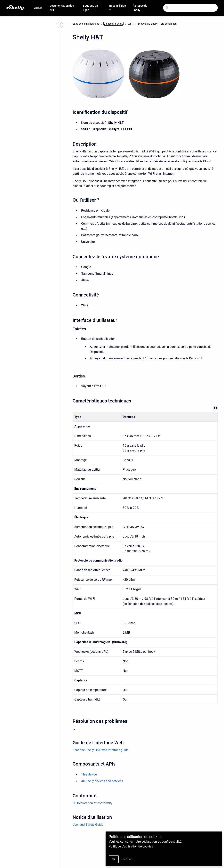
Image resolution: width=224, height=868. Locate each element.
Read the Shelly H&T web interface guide (100, 750)
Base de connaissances (86, 24)
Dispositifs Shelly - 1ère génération (157, 24)
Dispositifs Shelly (113, 24)
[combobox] (190, 8)
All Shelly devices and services (102, 781)
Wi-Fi (131, 24)
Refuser (127, 859)
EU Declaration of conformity (92, 803)
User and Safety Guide (88, 825)
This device (89, 774)
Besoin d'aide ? (118, 8)
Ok (114, 859)
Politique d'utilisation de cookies (131, 846)
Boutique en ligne (90, 8)
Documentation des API (62, 8)
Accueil (39, 8)
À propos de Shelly (140, 8)
